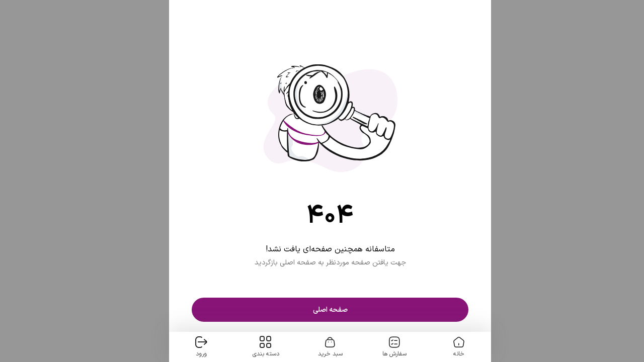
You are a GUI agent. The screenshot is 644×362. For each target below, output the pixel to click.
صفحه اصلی (322, 310)
